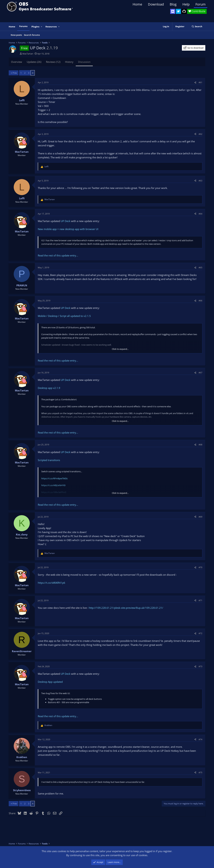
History (69, 62)
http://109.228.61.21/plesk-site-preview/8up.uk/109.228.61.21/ (126, 608)
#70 (200, 567)
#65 (200, 268)
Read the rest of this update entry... (58, 255)
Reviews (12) (53, 62)
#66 (200, 301)
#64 (200, 214)
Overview (17, 62)
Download (156, 4)
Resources (51, 27)
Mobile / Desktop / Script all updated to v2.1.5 (64, 316)
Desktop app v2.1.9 (49, 388)
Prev (15, 73)
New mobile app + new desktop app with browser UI (68, 229)
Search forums (32, 35)
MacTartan (28, 54)
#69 (200, 517)
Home (137, 4)
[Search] (197, 26)
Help (186, 4)
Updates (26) (34, 62)
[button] (42, 27)
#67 (200, 373)
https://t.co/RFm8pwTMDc (55, 478)
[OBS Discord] (173, 11)
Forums (23, 26)
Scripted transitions (49, 460)
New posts (16, 35)
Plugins (35, 27)
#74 (200, 739)
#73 (200, 666)
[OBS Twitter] (178, 11)
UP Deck (66, 221)
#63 (200, 181)
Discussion (84, 62)
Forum (201, 4)
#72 (200, 633)
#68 (200, 445)
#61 (200, 82)
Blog (173, 4)
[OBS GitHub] (184, 11)
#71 (200, 600)
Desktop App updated (50, 682)
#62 (200, 134)
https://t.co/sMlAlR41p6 (51, 583)
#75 (200, 773)
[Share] (195, 82)
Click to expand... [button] (120, 349)
